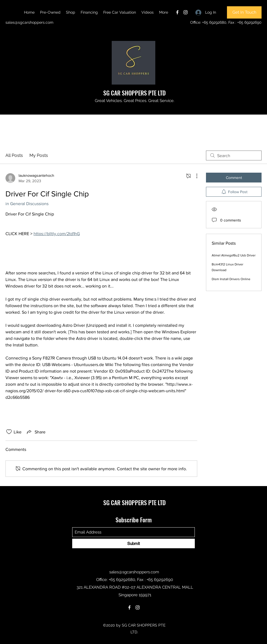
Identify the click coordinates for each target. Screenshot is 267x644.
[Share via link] (36, 432)
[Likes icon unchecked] (9, 432)
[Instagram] (186, 12)
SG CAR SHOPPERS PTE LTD (134, 93)
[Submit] (133, 543)
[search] (234, 155)
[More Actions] (194, 176)
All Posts (14, 155)
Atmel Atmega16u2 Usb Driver (234, 255)
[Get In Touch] (244, 12)
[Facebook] (177, 12)
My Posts (39, 155)
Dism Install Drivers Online (231, 279)
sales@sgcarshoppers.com (29, 22)
